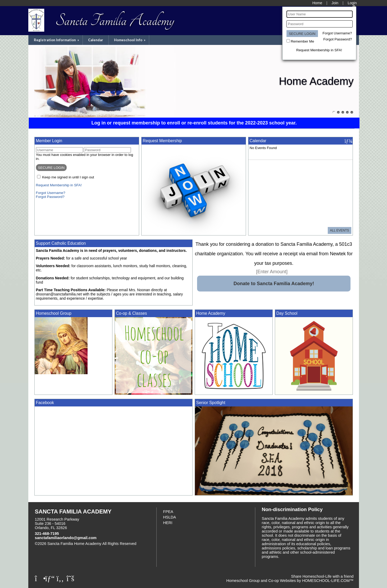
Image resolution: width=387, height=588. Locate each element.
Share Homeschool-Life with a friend (322, 576)
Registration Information (57, 40)
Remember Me (302, 41)
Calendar (96, 40)
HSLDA (170, 517)
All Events (339, 230)
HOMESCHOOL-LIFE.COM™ (328, 581)
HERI (168, 523)
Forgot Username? (337, 33)
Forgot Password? (338, 39)
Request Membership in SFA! (319, 50)
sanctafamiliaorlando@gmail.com (66, 538)
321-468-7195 (47, 534)
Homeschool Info (130, 40)
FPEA (168, 512)
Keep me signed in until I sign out (68, 177)
